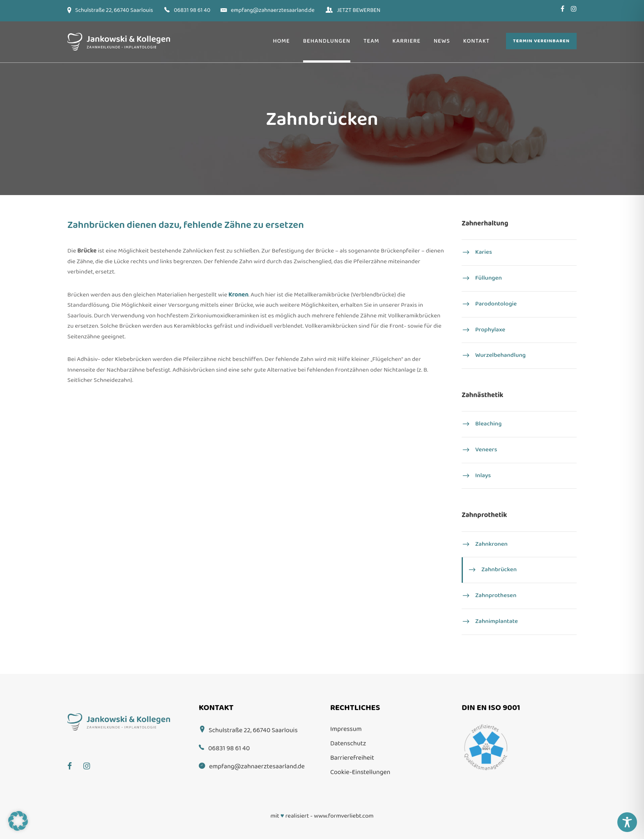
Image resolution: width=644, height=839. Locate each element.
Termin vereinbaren (541, 41)
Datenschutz (348, 744)
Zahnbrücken (499, 570)
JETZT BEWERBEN (359, 10)
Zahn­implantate (497, 621)
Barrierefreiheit (352, 758)
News (442, 41)
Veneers (486, 450)
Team (371, 41)
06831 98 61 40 (192, 10)
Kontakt (476, 41)
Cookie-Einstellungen (360, 772)
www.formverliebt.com (344, 816)
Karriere (407, 41)
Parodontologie (496, 304)
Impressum (346, 729)
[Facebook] (74, 760)
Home (281, 41)
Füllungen (489, 278)
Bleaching (488, 424)
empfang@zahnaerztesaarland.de (273, 10)
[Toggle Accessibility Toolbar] (627, 822)
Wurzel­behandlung (500, 356)
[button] (18, 821)
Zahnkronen (491, 544)
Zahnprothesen (496, 595)
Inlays (483, 476)
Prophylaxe (490, 330)
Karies (484, 253)
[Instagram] (91, 760)
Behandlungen (327, 41)
